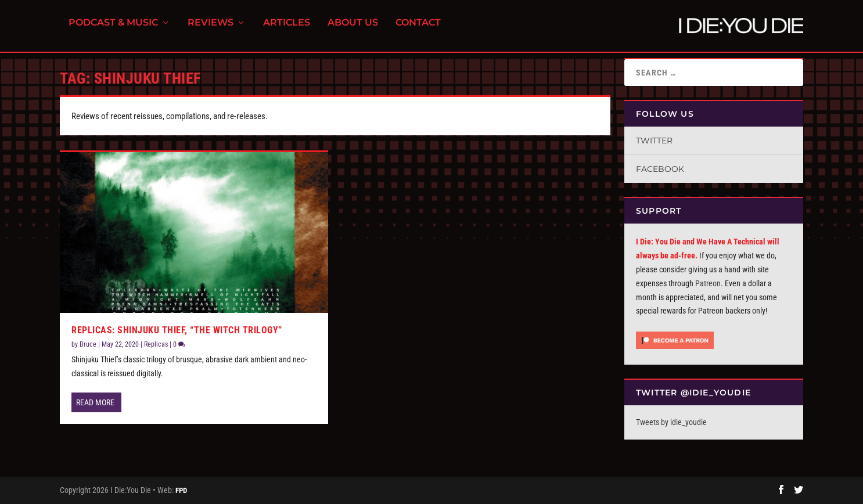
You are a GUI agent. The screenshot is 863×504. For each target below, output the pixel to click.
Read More (95, 402)
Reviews (211, 29)
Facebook (660, 169)
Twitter (654, 141)
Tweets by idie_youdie (671, 422)
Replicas (156, 344)
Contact (418, 29)
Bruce (88, 344)
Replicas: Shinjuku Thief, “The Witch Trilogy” (177, 330)
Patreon (708, 283)
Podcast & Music (113, 29)
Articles (287, 29)
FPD (181, 490)
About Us (353, 29)
